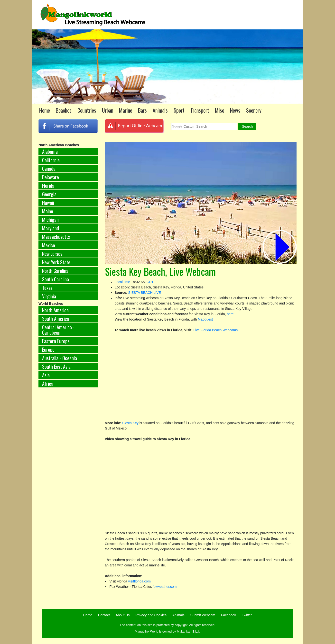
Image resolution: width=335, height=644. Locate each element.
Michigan (50, 220)
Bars (142, 110)
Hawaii (48, 203)
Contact (104, 615)
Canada (49, 169)
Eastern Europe (56, 341)
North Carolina (55, 271)
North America (55, 310)
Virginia (49, 296)
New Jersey (52, 254)
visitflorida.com (139, 581)
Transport (200, 110)
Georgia (49, 194)
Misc (220, 110)
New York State (56, 262)
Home (45, 110)
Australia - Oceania (60, 358)
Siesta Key (130, 423)
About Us (123, 615)
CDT (150, 282)
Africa (48, 384)
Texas (47, 288)
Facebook (228, 615)
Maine (48, 211)
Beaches (64, 110)
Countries (87, 110)
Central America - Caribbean (58, 330)
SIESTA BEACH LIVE (145, 293)
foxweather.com (165, 587)
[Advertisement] (68, 472)
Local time (122, 282)
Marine (126, 110)
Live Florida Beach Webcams (215, 330)
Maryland (51, 228)
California (51, 160)
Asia (46, 375)
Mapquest (205, 319)
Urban (108, 110)
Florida (48, 186)
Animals (160, 110)
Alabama (50, 152)
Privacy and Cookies (151, 615)
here (230, 314)
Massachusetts (56, 237)
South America (56, 319)
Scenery (254, 110)
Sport (179, 110)
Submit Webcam (203, 615)
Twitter (247, 615)
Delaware (51, 177)
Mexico (49, 245)
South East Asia (56, 367)
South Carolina (56, 279)
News (235, 110)
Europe (48, 349)
